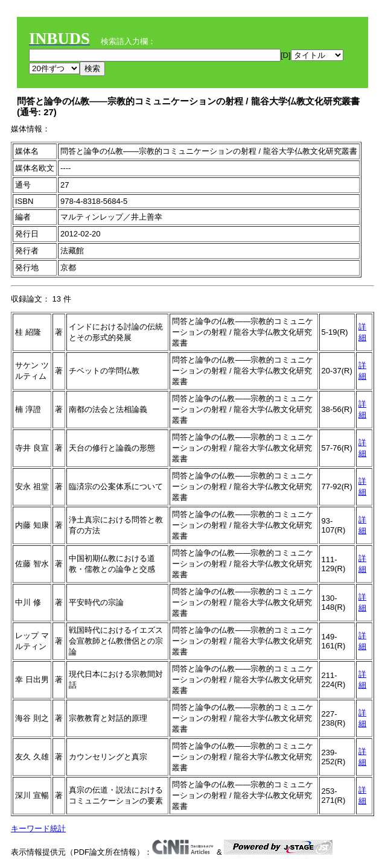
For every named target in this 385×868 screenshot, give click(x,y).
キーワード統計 (38, 828)
